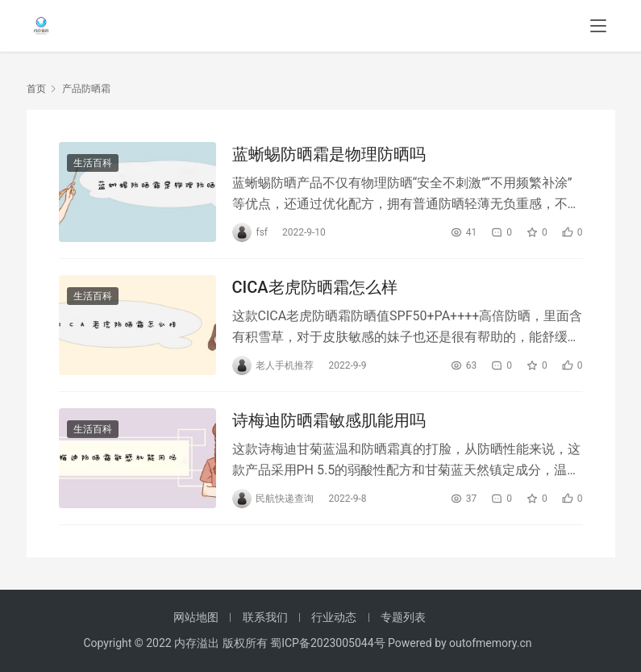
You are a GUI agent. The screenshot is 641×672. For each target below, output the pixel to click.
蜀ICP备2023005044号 (329, 643)
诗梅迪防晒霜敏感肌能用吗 (329, 420)
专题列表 (403, 617)
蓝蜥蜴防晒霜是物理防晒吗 (329, 154)
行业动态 (334, 617)
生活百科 (93, 163)
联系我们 (265, 617)
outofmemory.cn (490, 643)
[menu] (598, 26)
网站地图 (196, 617)
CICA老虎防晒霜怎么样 (315, 287)
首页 (36, 89)
